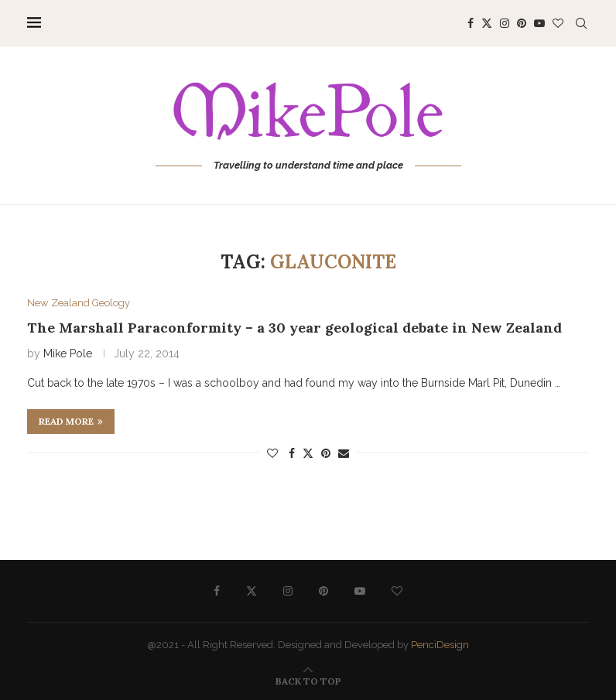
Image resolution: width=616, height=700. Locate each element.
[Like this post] (272, 453)
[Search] (581, 23)
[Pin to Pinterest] (326, 453)
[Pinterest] (522, 23)
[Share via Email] (344, 453)
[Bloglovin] (558, 23)
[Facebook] (471, 23)
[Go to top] (308, 681)
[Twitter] (487, 23)
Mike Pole (68, 353)
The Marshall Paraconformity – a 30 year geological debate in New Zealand (294, 328)
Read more (71, 421)
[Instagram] (505, 23)
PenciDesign (440, 645)
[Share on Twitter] (308, 453)
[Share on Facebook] (292, 453)
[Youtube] (539, 23)
